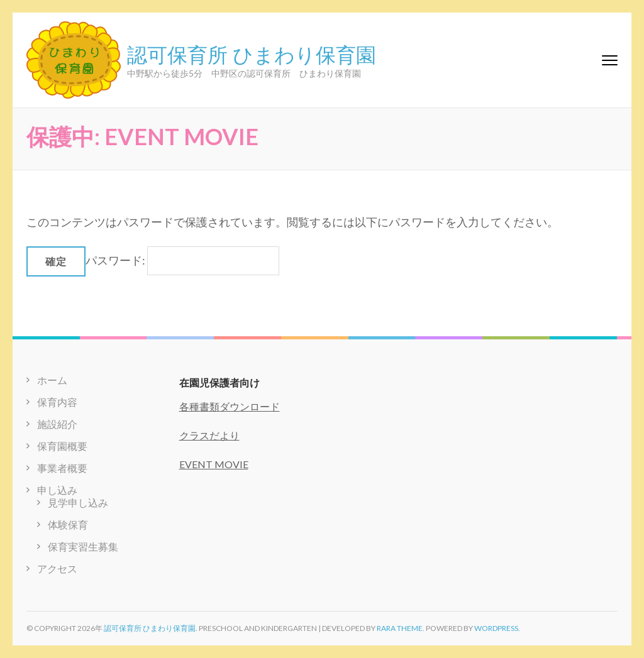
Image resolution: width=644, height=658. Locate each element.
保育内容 (57, 402)
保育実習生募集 (83, 546)
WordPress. (497, 628)
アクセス (57, 568)
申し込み (57, 490)
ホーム (52, 380)
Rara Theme (400, 628)
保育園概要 (62, 446)
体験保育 (68, 524)
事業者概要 (62, 468)
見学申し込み (78, 502)
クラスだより (209, 435)
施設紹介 (57, 424)
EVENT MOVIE (214, 464)
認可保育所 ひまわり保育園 (252, 53)
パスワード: (182, 260)
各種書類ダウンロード (230, 406)
